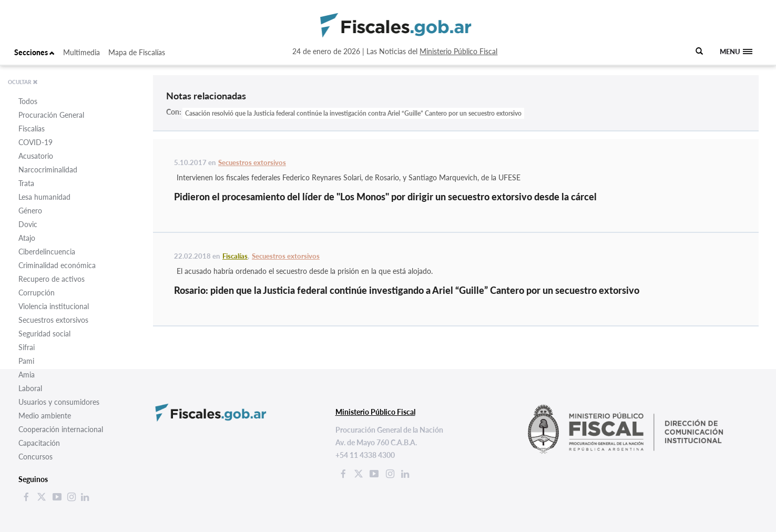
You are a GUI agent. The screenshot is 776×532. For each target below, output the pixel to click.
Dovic (28, 224)
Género (30, 211)
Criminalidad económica (57, 265)
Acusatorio (36, 156)
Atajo (27, 238)
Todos (28, 101)
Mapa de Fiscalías (137, 52)
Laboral (30, 388)
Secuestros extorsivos (53, 320)
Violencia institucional (54, 306)
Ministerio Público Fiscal (458, 51)
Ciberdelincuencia (47, 252)
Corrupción (37, 293)
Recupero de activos (52, 279)
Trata (26, 183)
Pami (26, 361)
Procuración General (51, 115)
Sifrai (27, 347)
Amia (27, 375)
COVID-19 (35, 142)
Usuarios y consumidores (59, 402)
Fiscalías (32, 129)
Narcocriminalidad (48, 170)
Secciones (34, 52)
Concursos (35, 457)
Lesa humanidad (44, 197)
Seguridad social (44, 334)
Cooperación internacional (61, 429)
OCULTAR (23, 82)
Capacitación (39, 443)
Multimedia (81, 52)
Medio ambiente (45, 416)
